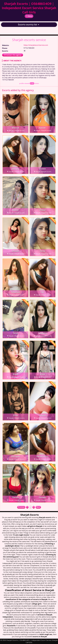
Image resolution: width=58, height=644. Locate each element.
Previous (21, 507)
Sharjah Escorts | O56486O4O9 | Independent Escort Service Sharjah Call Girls (29, 8)
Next (38, 507)
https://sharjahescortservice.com (36, 45)
